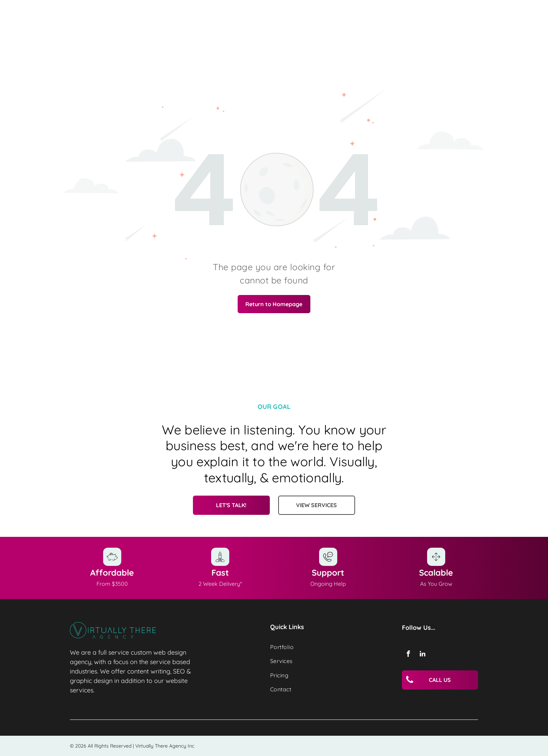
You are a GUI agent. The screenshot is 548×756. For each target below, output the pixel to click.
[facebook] (408, 655)
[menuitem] (319, 647)
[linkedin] (423, 655)
